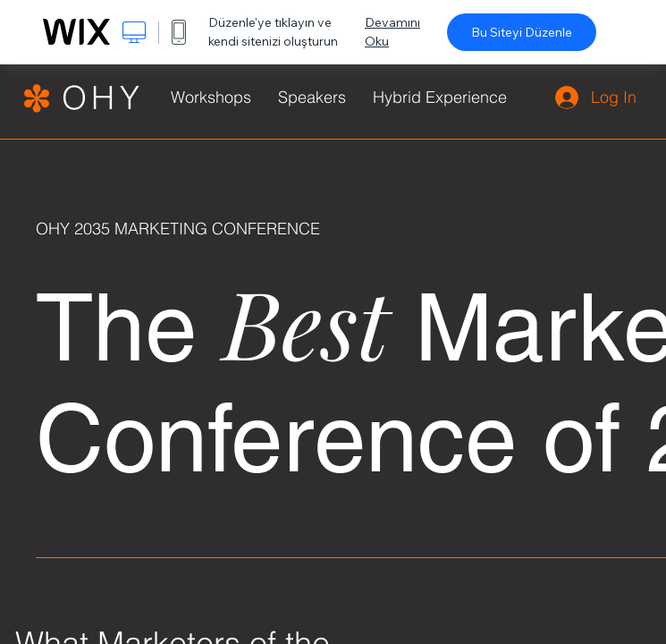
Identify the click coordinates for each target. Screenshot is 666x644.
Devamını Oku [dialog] (392, 32)
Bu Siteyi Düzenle (522, 32)
